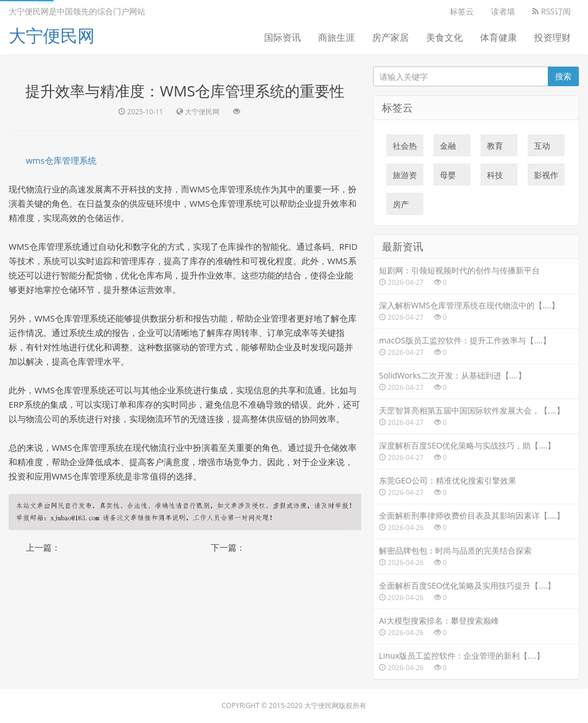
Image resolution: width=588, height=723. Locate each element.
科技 (495, 177)
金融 (448, 148)
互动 (542, 148)
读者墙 (503, 11)
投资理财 (552, 37)
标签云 (462, 11)
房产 (401, 207)
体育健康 (498, 37)
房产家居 (390, 37)
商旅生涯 (336, 37)
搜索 (563, 76)
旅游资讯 (405, 177)
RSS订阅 (552, 11)
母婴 (448, 177)
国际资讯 (283, 37)
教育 (495, 148)
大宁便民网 (52, 35)
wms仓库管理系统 (61, 160)
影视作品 (546, 177)
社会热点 (405, 148)
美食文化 (444, 37)
